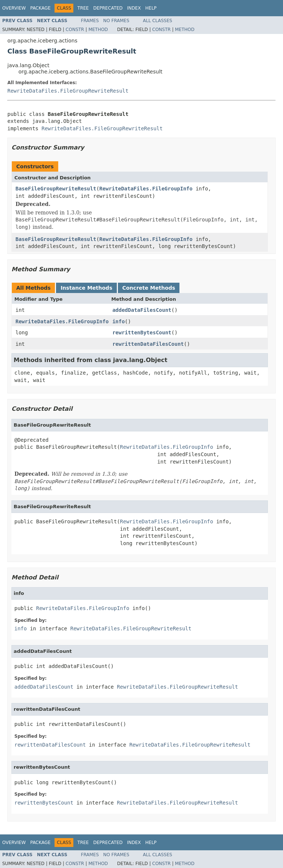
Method (98, 30)
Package (40, 8)
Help (151, 8)
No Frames (116, 21)
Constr (75, 30)
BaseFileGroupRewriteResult (56, 189)
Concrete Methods (149, 288)
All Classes (158, 21)
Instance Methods (86, 288)
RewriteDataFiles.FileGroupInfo (146, 189)
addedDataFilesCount (142, 310)
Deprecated (108, 8)
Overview (14, 8)
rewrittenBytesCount (142, 333)
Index (134, 8)
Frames (90, 21)
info (119, 321)
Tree (83, 8)
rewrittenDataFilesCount (148, 344)
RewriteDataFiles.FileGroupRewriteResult (68, 91)
